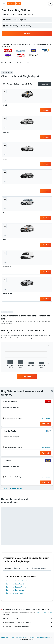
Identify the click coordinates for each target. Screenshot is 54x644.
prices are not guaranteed (44, 612)
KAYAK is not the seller (28, 618)
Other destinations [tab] (39, 568)
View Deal (46, 110)
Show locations (47, 418)
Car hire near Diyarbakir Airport (16, 581)
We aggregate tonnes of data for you (28, 622)
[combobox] (9, 14)
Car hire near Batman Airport (16, 590)
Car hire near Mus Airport (14, 593)
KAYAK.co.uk (5, 637)
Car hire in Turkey (21, 637)
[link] (27, 376)
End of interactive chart (4, 366)
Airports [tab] (8, 568)
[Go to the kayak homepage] (14, 3)
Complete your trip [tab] (21, 568)
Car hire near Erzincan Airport (16, 587)
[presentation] (52, 391)
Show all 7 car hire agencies (11, 488)
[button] (4, 3)
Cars (12, 637)
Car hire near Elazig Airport (15, 584)
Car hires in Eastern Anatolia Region (40, 637)
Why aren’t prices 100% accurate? (28, 626)
